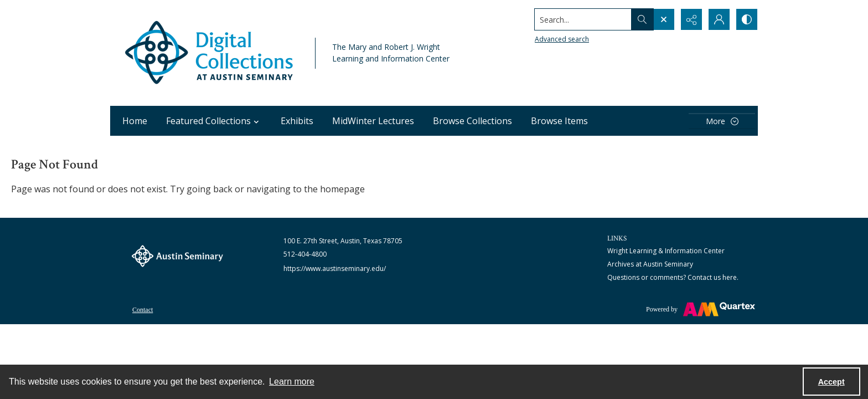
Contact (143, 310)
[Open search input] (664, 19)
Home (135, 121)
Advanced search (562, 39)
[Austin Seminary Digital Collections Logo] (210, 53)
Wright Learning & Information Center (666, 251)
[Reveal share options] (691, 19)
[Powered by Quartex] (701, 309)
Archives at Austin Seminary (650, 264)
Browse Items (559, 121)
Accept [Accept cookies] (831, 382)
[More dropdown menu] (722, 121)
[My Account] (719, 19)
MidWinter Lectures (373, 121)
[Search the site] (583, 19)
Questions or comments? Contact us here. (673, 277)
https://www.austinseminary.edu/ (335, 268)
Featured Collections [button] (214, 121)
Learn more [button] (292, 382)
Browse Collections (472, 121)
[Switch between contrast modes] (747, 19)
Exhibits (297, 121)
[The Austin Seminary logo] (177, 256)
